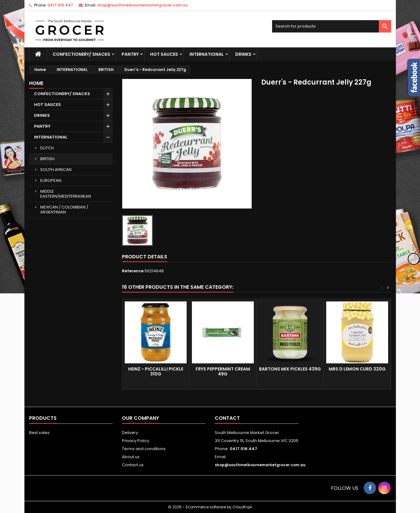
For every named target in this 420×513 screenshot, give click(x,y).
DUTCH (47, 148)
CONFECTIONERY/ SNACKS (81, 54)
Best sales (39, 433)
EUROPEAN (51, 180)
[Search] (332, 26)
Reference (133, 271)
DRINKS (243, 54)
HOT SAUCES (164, 54)
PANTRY (130, 54)
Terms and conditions (144, 449)
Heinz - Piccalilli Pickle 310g (156, 371)
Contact (227, 418)
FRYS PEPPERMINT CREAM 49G (223, 371)
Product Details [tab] (145, 257)
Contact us (133, 465)
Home (36, 83)
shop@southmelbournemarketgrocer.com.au (143, 5)
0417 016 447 (60, 5)
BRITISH (47, 159)
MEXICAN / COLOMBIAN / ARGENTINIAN (64, 210)
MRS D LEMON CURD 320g (357, 369)
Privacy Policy (136, 441)
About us (131, 457)
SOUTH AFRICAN (56, 170)
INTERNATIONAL (207, 54)
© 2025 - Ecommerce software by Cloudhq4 (210, 507)
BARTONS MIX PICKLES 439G (290, 369)
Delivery (130, 433)
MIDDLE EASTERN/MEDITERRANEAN (66, 194)
